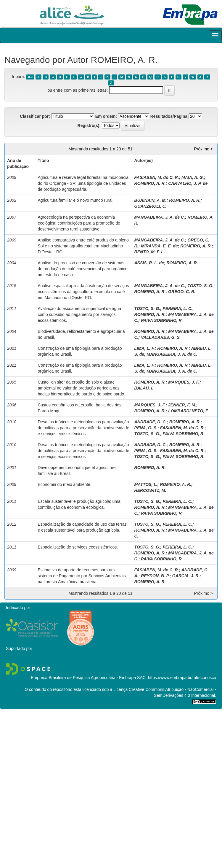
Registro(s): (89, 125)
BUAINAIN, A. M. (151, 200)
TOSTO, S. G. (201, 286)
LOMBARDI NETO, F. (188, 411)
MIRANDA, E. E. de (159, 246)
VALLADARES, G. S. (161, 337)
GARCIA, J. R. (186, 576)
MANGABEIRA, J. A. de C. (160, 217)
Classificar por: (35, 116)
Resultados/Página (169, 116)
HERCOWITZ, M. (150, 490)
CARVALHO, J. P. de (188, 183)
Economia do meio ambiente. (64, 484)
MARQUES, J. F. (184, 382)
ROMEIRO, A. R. (150, 183)
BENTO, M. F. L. (150, 252)
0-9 (30, 77)
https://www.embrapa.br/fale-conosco (182, 678)
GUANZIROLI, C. (151, 206)
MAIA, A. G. (193, 177)
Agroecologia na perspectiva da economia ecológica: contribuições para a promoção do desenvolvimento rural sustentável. (79, 223)
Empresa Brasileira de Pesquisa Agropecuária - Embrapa (83, 678)
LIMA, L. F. (145, 348)
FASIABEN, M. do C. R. (157, 177)
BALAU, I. (144, 388)
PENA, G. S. (146, 428)
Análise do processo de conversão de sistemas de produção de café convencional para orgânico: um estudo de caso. (83, 269)
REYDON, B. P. (155, 576)
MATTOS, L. (146, 484)
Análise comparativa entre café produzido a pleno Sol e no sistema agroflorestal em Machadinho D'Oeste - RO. (83, 246)
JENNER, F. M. (182, 405)
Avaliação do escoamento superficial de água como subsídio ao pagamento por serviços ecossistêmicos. (79, 314)
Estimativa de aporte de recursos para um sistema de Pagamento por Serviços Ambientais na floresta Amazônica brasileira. (82, 576)
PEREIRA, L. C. (178, 309)
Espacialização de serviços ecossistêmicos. (78, 547)
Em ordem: (106, 116)
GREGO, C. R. (182, 292)
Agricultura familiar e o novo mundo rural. (75, 200)
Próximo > (203, 149)
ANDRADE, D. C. (151, 422)
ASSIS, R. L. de (149, 263)
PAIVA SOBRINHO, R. (162, 320)
